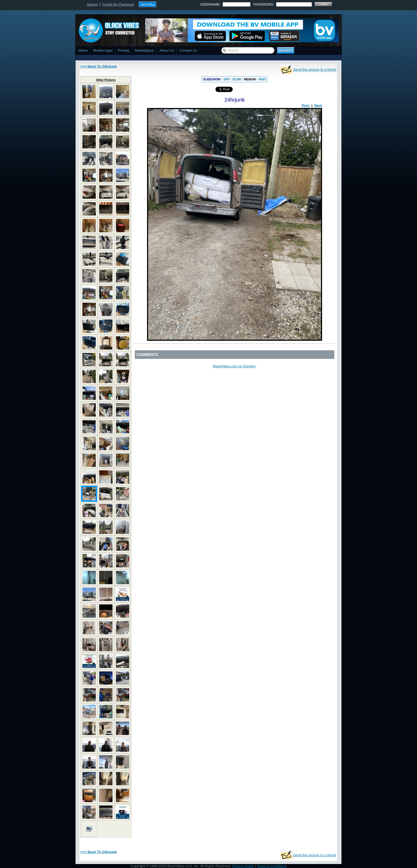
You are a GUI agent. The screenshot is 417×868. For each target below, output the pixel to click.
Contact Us (188, 50)
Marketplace (144, 50)
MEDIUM (250, 79)
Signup (92, 4)
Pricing (124, 50)
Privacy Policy (243, 866)
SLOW (237, 79)
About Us (167, 50)
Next (318, 105)
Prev (306, 105)
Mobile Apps (103, 50)
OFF (226, 79)
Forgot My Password (118, 4)
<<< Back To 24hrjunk (99, 66)
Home (83, 50)
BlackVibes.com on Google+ (234, 366)
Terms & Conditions (272, 866)
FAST (262, 79)
